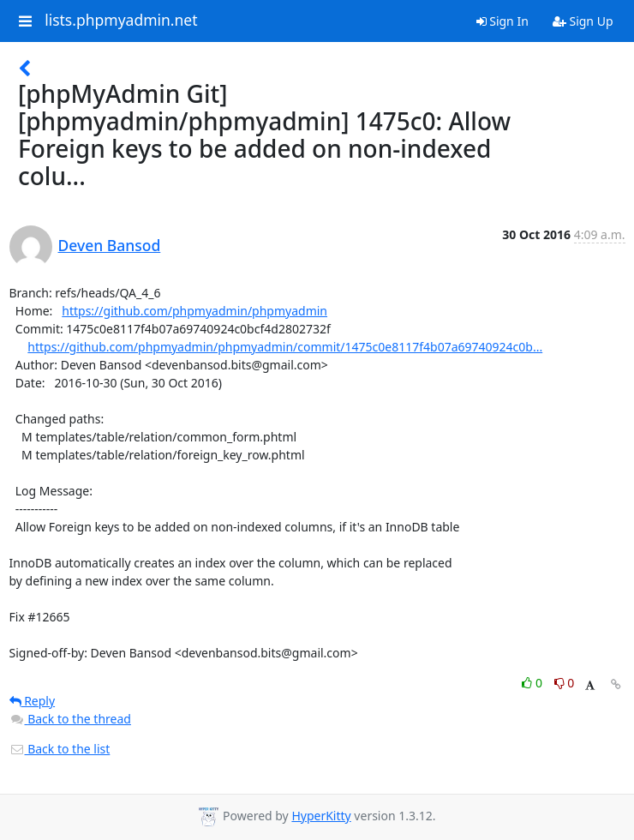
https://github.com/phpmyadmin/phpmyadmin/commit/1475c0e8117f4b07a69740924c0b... (285, 347)
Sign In (502, 21)
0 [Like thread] (533, 683)
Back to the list (60, 749)
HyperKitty (321, 816)
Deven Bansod (110, 245)
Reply (33, 701)
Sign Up (583, 21)
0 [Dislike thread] (565, 683)
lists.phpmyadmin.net (121, 21)
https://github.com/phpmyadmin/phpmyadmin (194, 311)
